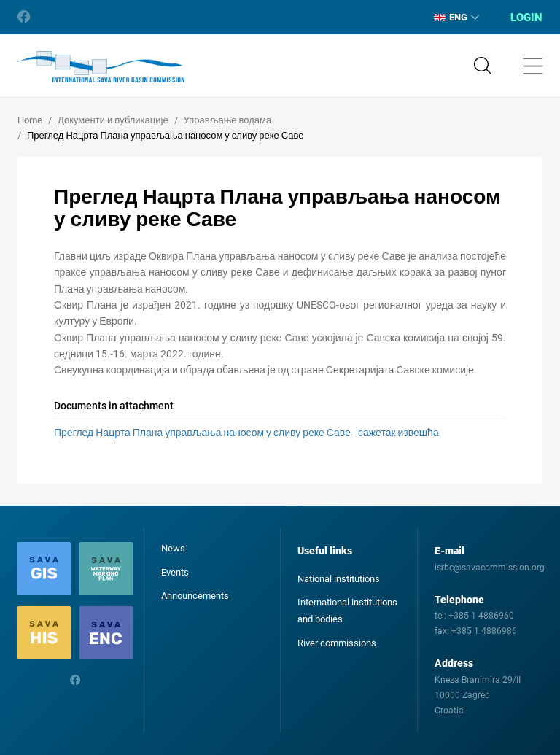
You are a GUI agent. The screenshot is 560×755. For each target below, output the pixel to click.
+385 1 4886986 (484, 631)
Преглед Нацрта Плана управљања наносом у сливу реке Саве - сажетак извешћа (246, 433)
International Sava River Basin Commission (101, 67)
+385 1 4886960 (481, 616)
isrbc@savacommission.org (490, 568)
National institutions (339, 579)
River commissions (337, 643)
